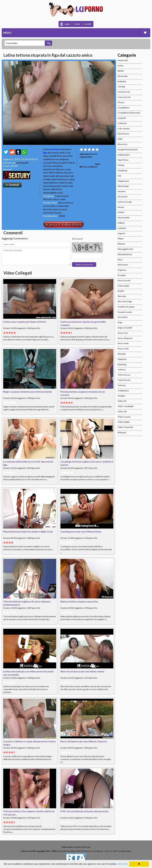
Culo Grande (124, 129)
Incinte (121, 212)
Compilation (123, 108)
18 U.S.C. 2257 (111, 851)
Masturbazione (125, 254)
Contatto (78, 847)
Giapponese (123, 181)
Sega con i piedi (125, 328)
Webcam (122, 432)
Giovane (122, 191)
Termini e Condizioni (94, 851)
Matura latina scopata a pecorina (79, 601)
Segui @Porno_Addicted (90, 165)
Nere (120, 260)
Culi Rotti (122, 123)
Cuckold (122, 118)
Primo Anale (123, 286)
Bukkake (122, 81)
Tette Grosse (124, 375)
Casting (121, 87)
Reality (121, 291)
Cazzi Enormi (62, 196)
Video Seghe (124, 422)
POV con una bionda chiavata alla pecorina (84, 811)
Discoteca (122, 144)
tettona (55, 149)
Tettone (122, 385)
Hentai (121, 207)
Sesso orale (59, 199)
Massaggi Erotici (125, 249)
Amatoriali (123, 60)
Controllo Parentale (67, 851)
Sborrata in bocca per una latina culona (82, 671)
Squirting (122, 364)
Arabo (121, 66)
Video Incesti (124, 417)
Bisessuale (123, 76)
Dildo (120, 139)
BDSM (121, 71)
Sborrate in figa (125, 301)
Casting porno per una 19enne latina (81, 532)
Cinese (121, 102)
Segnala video (86, 157)
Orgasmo (122, 270)
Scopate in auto (125, 312)
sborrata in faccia (52, 213)
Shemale (122, 354)
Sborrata (48, 199)
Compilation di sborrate (129, 113)
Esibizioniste (124, 155)
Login (67, 24)
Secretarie (123, 317)
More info (123, 864)
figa (45, 153)
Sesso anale (123, 343)
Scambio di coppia (126, 307)
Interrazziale (124, 218)
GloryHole (123, 197)
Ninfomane (123, 265)
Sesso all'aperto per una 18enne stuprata (84, 741)
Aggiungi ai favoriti (88, 154)
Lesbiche (122, 228)
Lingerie (121, 233)
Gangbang (122, 170)
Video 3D (122, 401)
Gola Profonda (125, 202)
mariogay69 (22, 163)
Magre (121, 238)
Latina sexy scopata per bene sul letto (25, 322)
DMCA (80, 851)
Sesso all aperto (125, 338)
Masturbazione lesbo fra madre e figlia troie (28, 532)
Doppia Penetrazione (128, 149)
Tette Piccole (124, 380)
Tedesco (122, 370)
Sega (120, 322)
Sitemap (87, 847)
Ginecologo (123, 186)
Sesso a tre (123, 333)
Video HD (122, 412)
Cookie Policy (125, 851)
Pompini (122, 275)
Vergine (121, 396)
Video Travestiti (125, 427)
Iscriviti (88, 24)
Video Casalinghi (126, 406)
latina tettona (65, 203)
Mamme (121, 244)
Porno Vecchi (124, 281)
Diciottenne (123, 134)
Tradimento (123, 391)
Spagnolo (122, 359)
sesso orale (49, 206)
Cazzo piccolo (124, 97)
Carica (77, 24)
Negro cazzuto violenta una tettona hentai (28, 392)
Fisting (121, 165)
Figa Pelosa (123, 160)
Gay (119, 176)
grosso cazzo (60, 209)
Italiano (121, 223)
